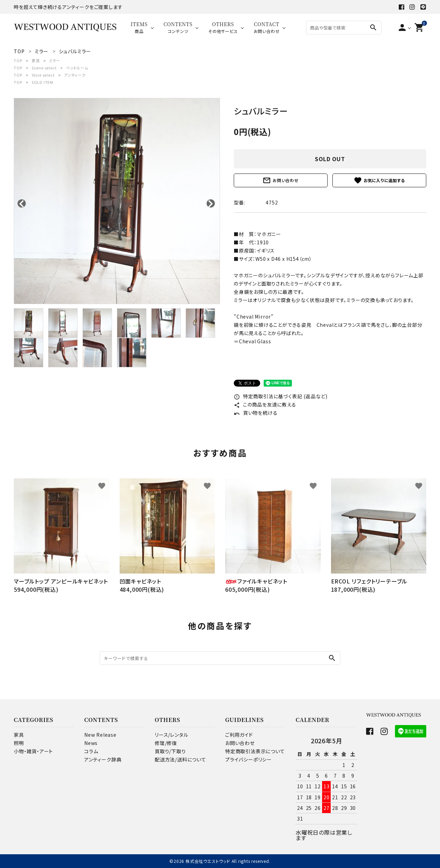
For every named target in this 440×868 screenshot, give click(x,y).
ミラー (55, 60)
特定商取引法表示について (255, 751)
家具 (36, 60)
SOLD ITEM (42, 82)
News (91, 743)
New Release (100, 735)
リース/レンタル (171, 735)
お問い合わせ (281, 180)
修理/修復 (166, 743)
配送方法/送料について (180, 759)
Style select (43, 75)
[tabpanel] (117, 201)
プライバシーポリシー (249, 759)
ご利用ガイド (239, 735)
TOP (18, 60)
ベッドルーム (77, 68)
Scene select (44, 68)
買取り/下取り (170, 751)
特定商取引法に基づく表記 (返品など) (281, 396)
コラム (91, 751)
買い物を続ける (256, 413)
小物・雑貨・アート (33, 751)
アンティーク (75, 75)
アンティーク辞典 (103, 759)
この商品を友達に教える (265, 404)
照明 (19, 743)
